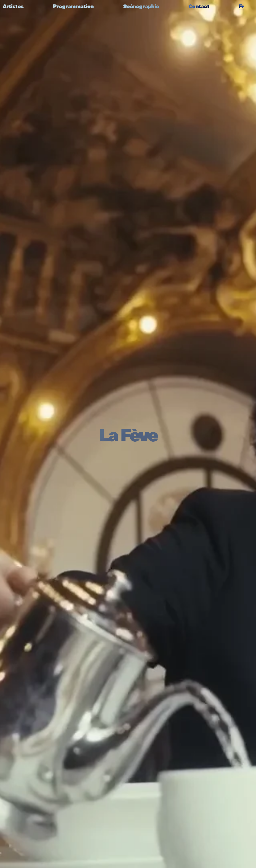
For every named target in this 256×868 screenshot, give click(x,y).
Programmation (73, 6)
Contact (199, 6)
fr (242, 6)
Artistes (13, 6)
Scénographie (141, 6)
